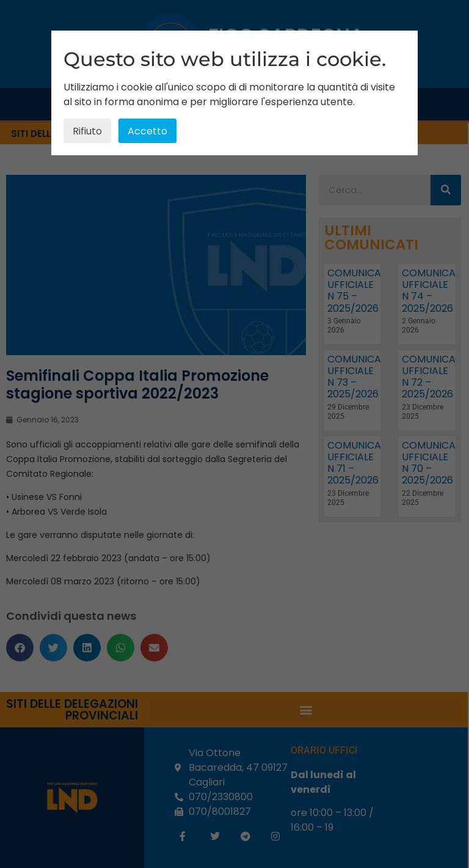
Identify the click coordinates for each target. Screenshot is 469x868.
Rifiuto (87, 131)
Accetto (147, 131)
